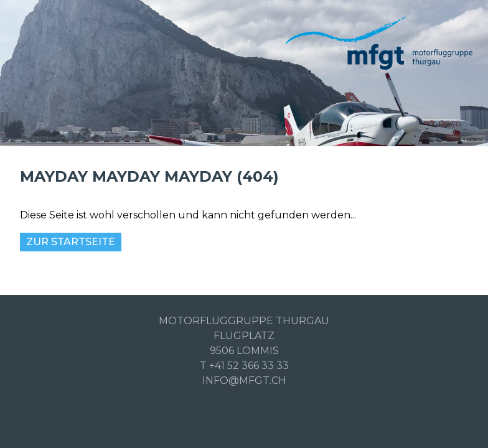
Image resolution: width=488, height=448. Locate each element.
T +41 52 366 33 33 (244, 366)
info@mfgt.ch (244, 380)
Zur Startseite (71, 242)
